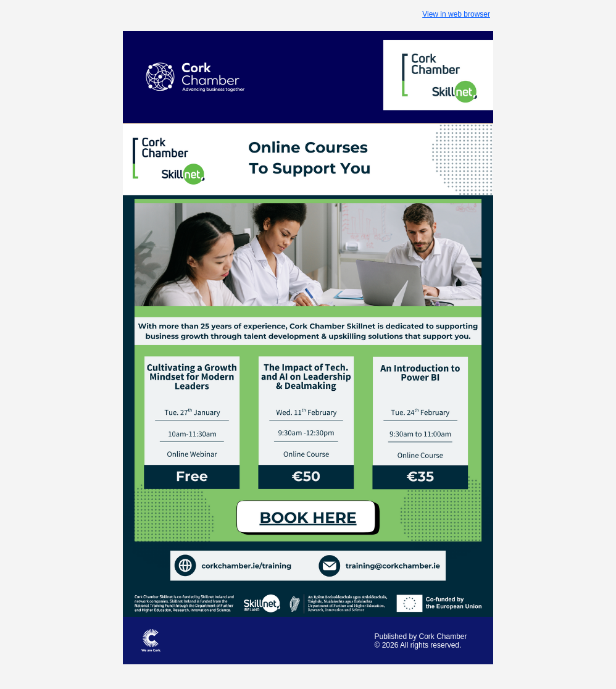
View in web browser (456, 14)
